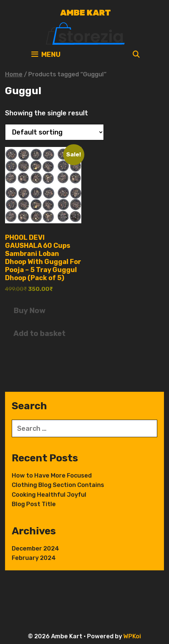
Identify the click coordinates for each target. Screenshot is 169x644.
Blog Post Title (34, 504)
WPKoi (132, 636)
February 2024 (34, 558)
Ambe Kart (86, 13)
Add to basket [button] (39, 333)
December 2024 (35, 548)
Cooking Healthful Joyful (49, 495)
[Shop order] (54, 132)
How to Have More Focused (52, 476)
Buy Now (29, 311)
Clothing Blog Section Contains (58, 485)
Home (14, 74)
